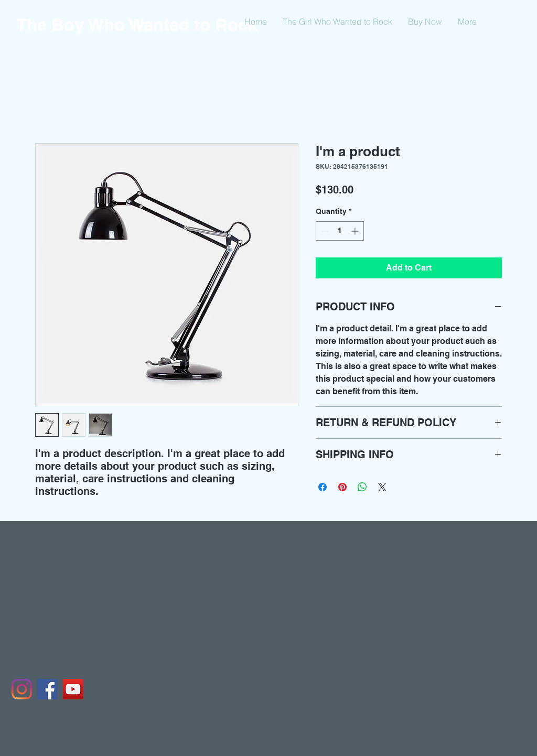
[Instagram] (22, 689)
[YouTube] (73, 689)
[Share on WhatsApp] (362, 487)
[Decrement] (324, 231)
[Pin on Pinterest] (342, 487)
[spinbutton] (340, 231)
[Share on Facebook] (323, 487)
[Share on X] (382, 487)
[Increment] (356, 231)
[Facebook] (47, 689)
